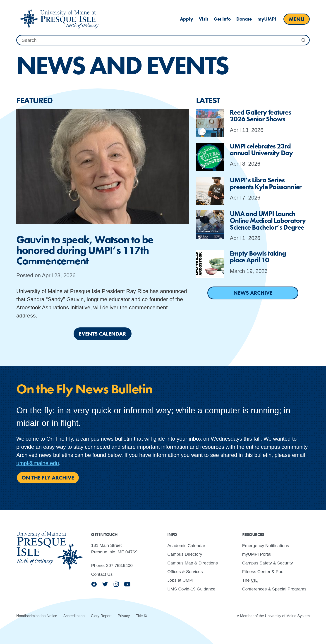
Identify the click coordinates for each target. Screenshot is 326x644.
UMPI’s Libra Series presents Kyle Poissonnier (266, 183)
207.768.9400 (119, 565)
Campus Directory (185, 554)
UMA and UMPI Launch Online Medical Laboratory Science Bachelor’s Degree (268, 221)
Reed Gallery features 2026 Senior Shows (260, 116)
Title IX (142, 616)
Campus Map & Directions (193, 563)
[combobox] (163, 40)
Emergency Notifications (266, 545)
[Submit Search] (304, 40)
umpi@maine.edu (38, 463)
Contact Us (102, 574)
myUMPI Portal (257, 554)
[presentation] (103, 166)
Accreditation (74, 616)
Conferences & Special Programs (274, 589)
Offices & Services (185, 572)
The (250, 580)
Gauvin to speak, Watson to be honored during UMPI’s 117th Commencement (85, 250)
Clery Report (101, 616)
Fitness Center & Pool (263, 572)
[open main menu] (297, 19)
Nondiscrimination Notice (37, 616)
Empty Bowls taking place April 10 (258, 257)
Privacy (124, 616)
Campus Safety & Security (268, 563)
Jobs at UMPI (180, 580)
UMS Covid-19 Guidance (191, 589)
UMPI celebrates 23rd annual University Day (261, 150)
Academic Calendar (186, 545)
